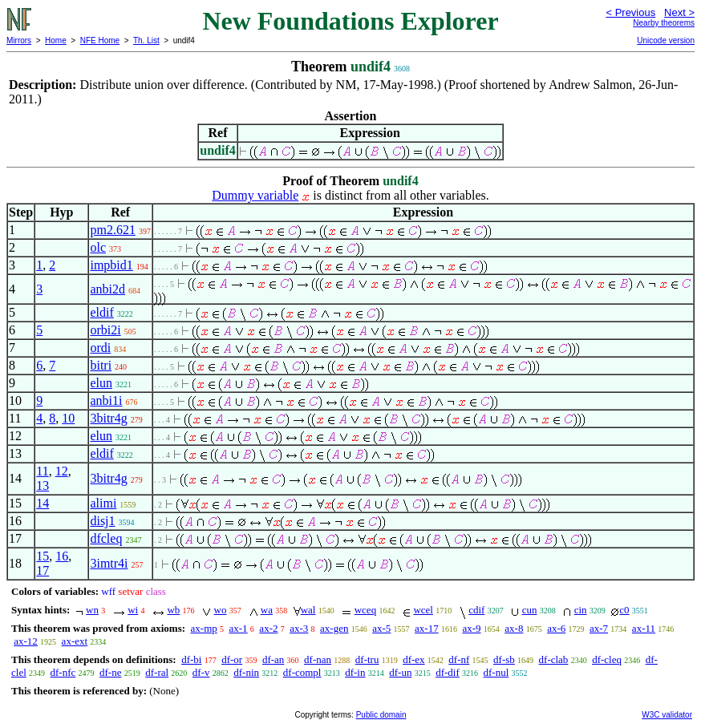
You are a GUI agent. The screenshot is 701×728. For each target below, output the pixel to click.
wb (173, 610)
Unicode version (666, 40)
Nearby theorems (664, 23)
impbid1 (111, 265)
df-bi (191, 659)
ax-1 (239, 628)
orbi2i (105, 330)
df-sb (504, 659)
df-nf (459, 659)
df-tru (367, 659)
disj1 (102, 521)
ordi (100, 348)
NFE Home (100, 40)
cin (581, 610)
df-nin (246, 672)
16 (62, 556)
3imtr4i (109, 563)
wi (133, 610)
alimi (103, 503)
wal (308, 610)
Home (56, 40)
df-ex (413, 659)
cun (530, 610)
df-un (400, 672)
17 (43, 570)
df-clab (554, 659)
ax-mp (204, 628)
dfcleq (106, 538)
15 (43, 556)
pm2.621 (112, 230)
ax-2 (268, 628)
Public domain (381, 715)
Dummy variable (255, 195)
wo (221, 610)
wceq (365, 610)
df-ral (157, 672)
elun (101, 383)
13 (43, 485)
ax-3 (299, 628)
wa (267, 610)
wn (92, 610)
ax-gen (334, 628)
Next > (679, 12)
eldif (101, 312)
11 (42, 471)
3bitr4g (108, 418)
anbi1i (106, 400)
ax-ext (75, 641)
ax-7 (599, 628)
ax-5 (381, 628)
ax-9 (471, 628)
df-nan (318, 659)
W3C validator (667, 715)
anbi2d (107, 289)
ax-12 (26, 641)
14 (43, 503)
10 (68, 418)
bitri (101, 365)
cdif (476, 610)
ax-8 (514, 628)
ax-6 (556, 628)
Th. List (146, 40)
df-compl (302, 672)
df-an (273, 659)
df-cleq (607, 659)
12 (62, 471)
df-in (355, 672)
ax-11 (644, 628)
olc (98, 247)
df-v (201, 672)
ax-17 (427, 628)
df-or (232, 659)
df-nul (496, 672)
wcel (423, 610)
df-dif (448, 672)
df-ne (110, 672)
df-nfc (63, 672)
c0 (624, 610)
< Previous (630, 12)
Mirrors (19, 40)
